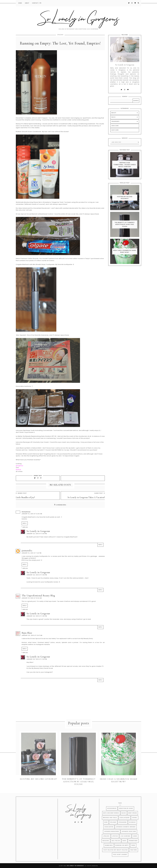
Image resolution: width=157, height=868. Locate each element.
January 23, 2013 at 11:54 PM (37, 538)
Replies (25, 531)
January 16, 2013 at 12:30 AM (32, 518)
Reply (25, 527)
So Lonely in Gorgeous (38, 535)
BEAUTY (114, 117)
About (27, 3)
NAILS (113, 121)
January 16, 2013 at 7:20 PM (32, 557)
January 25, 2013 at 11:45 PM (37, 620)
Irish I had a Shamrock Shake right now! (125, 256)
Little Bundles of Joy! (25, 502)
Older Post (100, 497)
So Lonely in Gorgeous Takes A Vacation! (86, 502)
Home (20, 3)
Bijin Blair (27, 637)
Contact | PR (37, 3)
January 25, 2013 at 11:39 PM (37, 579)
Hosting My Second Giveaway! (125, 202)
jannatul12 (27, 555)
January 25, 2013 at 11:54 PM (37, 663)
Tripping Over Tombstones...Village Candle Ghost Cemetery (125, 169)
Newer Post (21, 497)
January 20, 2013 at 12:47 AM (32, 640)
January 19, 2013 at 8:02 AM (32, 602)
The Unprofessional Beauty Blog (38, 600)
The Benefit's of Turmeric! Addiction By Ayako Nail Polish (125, 229)
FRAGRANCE (115, 126)
